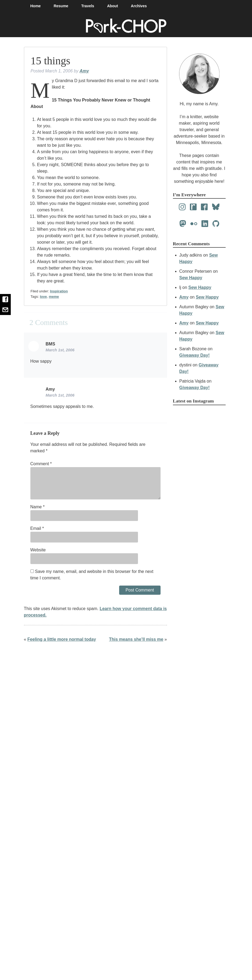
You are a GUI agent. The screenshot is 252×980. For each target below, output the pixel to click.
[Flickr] (194, 224)
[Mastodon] (183, 224)
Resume (61, 6)
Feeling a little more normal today (62, 639)
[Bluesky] (216, 207)
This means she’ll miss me (136, 639)
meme (54, 297)
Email (37, 528)
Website (38, 550)
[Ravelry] (193, 207)
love (43, 297)
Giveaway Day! (195, 355)
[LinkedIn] (205, 224)
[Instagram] (182, 207)
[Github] (216, 224)
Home (36, 6)
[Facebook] (204, 207)
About (112, 6)
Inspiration (59, 291)
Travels (88, 6)
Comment (41, 464)
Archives (139, 6)
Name (38, 507)
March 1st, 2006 (60, 350)
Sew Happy (191, 278)
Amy (84, 71)
